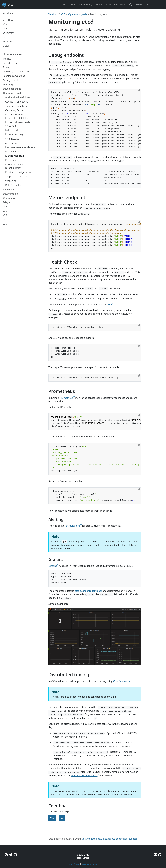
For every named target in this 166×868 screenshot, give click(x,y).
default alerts (73, 526)
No (62, 818)
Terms (69, 864)
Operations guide (78, 14)
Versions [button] (119, 5)
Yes (52, 818)
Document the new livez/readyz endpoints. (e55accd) (110, 839)
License (96, 864)
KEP (110, 305)
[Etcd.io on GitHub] (160, 855)
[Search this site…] (146, 5)
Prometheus (67, 398)
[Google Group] (6, 855)
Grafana (53, 566)
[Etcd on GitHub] (155, 855)
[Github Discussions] (15, 855)
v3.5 (63, 14)
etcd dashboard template (88, 591)
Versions (53, 14)
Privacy (77, 864)
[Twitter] (11, 855)
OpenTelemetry (122, 681)
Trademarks (86, 864)
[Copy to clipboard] (139, 90)
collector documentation (84, 775)
